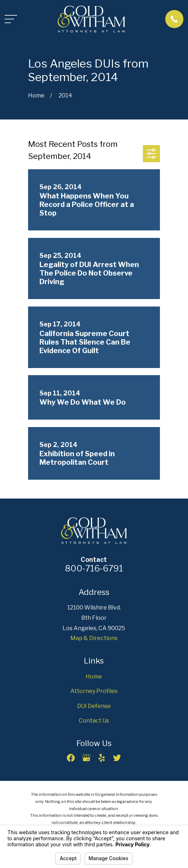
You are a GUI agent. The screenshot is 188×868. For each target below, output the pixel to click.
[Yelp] (102, 758)
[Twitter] (117, 758)
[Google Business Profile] (86, 758)
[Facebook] (71, 758)
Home (94, 677)
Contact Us (94, 721)
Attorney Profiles (94, 691)
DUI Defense (94, 706)
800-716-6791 (94, 568)
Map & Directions (94, 638)
